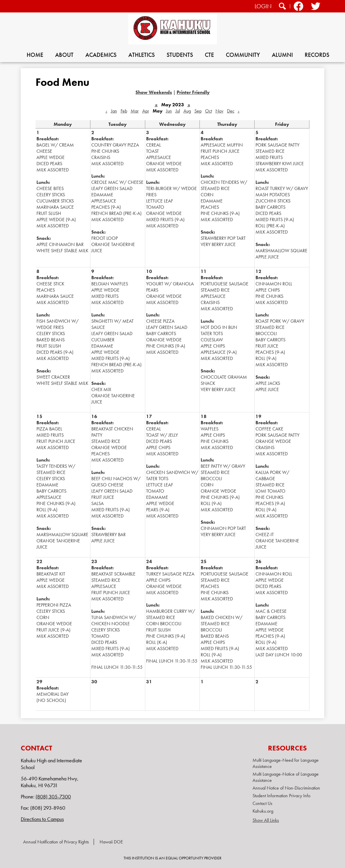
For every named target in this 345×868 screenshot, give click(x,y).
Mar (135, 111)
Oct (209, 111)
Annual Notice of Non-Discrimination (286, 788)
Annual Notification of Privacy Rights (56, 842)
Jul (178, 111)
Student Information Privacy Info (281, 796)
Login (263, 6)
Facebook (298, 7)
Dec (231, 111)
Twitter (315, 7)
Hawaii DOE (111, 842)
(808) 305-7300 (53, 797)
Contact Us (262, 803)
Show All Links (266, 820)
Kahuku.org (263, 811)
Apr (146, 111)
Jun (169, 111)
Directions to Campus (42, 819)
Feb (124, 111)
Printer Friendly (193, 92)
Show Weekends (154, 92)
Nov (219, 111)
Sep (198, 111)
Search (282, 7)
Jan (114, 111)
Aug (187, 111)
